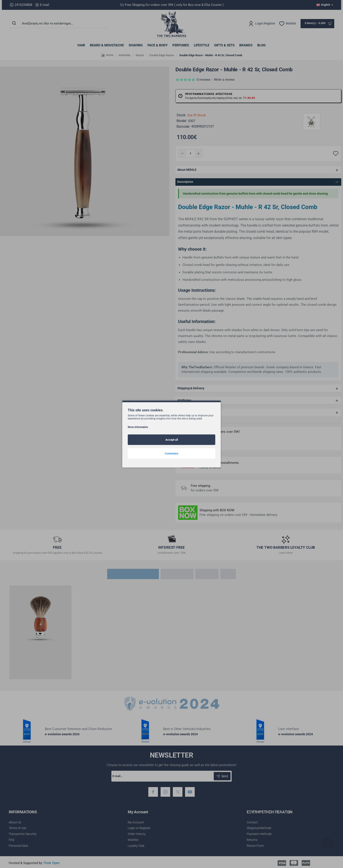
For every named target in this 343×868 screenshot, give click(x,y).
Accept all (172, 440)
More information (138, 427)
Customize (171, 453)
